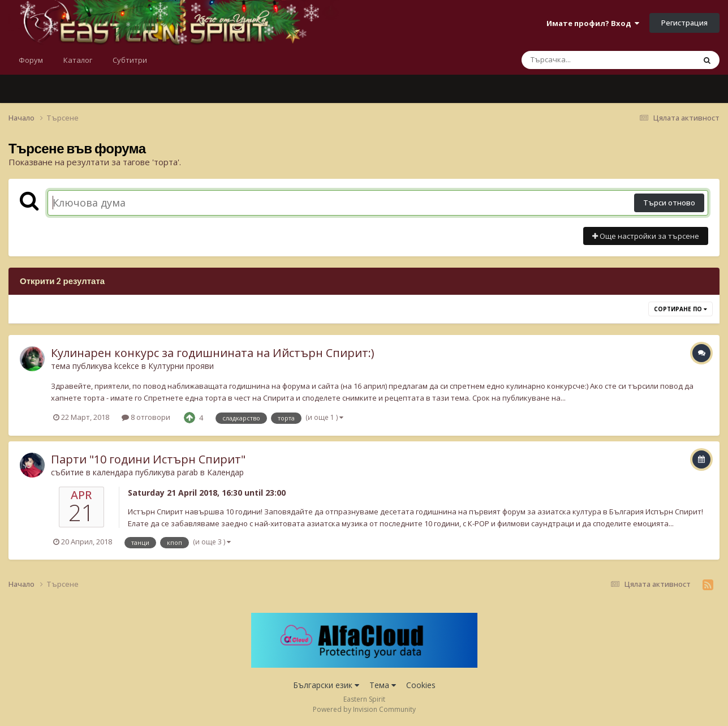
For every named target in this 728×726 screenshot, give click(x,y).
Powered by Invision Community (364, 709)
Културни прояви (181, 366)
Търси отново (669, 203)
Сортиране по (680, 309)
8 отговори (146, 417)
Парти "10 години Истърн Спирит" (148, 459)
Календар (225, 472)
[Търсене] (579, 60)
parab (188, 472)
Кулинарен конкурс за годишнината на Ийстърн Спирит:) (213, 353)
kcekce (127, 366)
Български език (326, 685)
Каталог (78, 60)
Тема (383, 685)
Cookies (421, 685)
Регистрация (684, 23)
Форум (31, 60)
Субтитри (130, 60)
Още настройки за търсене (646, 236)
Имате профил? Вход (593, 23)
